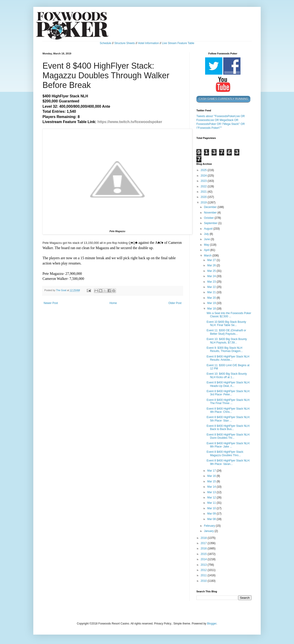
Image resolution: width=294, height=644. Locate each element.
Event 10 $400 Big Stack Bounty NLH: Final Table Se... (226, 323)
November (211, 213)
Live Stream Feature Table (178, 43)
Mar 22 (212, 287)
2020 (204, 197)
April (207, 250)
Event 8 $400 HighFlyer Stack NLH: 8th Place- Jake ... (228, 445)
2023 (204, 181)
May (207, 245)
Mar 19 (212, 303)
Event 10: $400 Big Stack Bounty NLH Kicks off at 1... (227, 375)
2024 (204, 176)
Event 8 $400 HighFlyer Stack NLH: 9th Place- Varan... (228, 462)
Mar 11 (212, 503)
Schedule (105, 43)
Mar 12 (212, 498)
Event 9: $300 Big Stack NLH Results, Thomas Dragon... (225, 349)
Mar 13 (212, 492)
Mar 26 (212, 265)
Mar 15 (212, 481)
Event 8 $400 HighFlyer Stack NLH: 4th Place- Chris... (228, 410)
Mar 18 (212, 309)
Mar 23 (212, 282)
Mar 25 (212, 271)
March (208, 256)
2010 (204, 581)
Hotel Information (148, 43)
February (210, 526)
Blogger (212, 624)
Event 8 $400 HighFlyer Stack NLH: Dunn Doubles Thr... (228, 436)
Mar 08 (212, 519)
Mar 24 (212, 276)
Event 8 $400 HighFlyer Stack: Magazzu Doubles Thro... (225, 453)
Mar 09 (212, 514)
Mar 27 (212, 260)
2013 (204, 565)
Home (113, 303)
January (209, 531)
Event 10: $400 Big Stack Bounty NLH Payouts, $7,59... (227, 341)
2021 (204, 192)
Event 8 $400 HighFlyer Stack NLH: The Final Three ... (228, 402)
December (211, 207)
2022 (204, 186)
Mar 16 (212, 476)
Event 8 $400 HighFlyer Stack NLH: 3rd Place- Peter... (228, 393)
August (209, 229)
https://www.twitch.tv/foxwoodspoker (130, 122)
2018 (204, 538)
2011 (204, 575)
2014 (204, 559)
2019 (204, 202)
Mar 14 (212, 487)
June (207, 239)
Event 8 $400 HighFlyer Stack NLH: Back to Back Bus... (228, 427)
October (209, 218)
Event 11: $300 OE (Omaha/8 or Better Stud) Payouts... (226, 332)
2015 (204, 554)
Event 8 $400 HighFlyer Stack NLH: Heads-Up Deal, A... (228, 384)
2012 (204, 570)
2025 (204, 170)
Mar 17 (212, 471)
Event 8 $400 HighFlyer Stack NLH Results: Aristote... (228, 358)
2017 (204, 543)
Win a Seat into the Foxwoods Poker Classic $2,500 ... (229, 315)
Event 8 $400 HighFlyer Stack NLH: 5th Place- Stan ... (228, 419)
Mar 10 (212, 508)
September (211, 223)
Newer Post (51, 303)
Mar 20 (212, 298)
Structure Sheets (125, 43)
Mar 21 (212, 292)
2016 (204, 548)
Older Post (175, 303)
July (207, 234)
